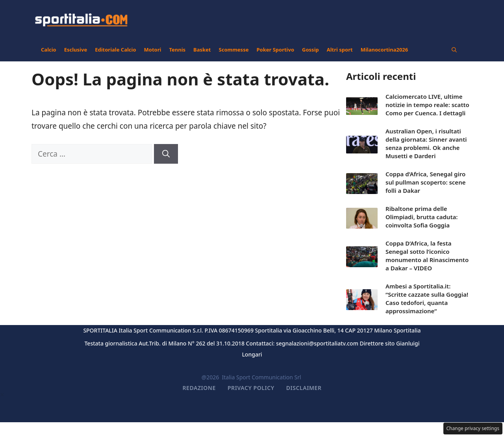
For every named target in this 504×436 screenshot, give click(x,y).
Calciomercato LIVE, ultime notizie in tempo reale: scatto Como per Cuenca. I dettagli (427, 105)
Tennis (177, 50)
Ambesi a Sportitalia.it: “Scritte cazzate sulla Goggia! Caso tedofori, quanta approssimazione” (427, 298)
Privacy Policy (251, 388)
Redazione (199, 388)
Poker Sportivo (275, 50)
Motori (153, 50)
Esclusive (76, 50)
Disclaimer (304, 388)
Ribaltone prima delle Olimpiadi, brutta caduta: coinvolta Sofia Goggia (422, 217)
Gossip (310, 50)
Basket (202, 50)
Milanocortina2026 (384, 50)
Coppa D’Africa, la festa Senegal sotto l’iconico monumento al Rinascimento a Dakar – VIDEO (427, 256)
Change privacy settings (473, 428)
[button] (454, 50)
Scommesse (234, 50)
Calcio (49, 50)
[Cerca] (166, 154)
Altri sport (340, 50)
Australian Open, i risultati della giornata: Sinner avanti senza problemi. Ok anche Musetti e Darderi (426, 143)
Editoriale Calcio (115, 50)
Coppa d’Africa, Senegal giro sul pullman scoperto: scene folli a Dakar (426, 182)
